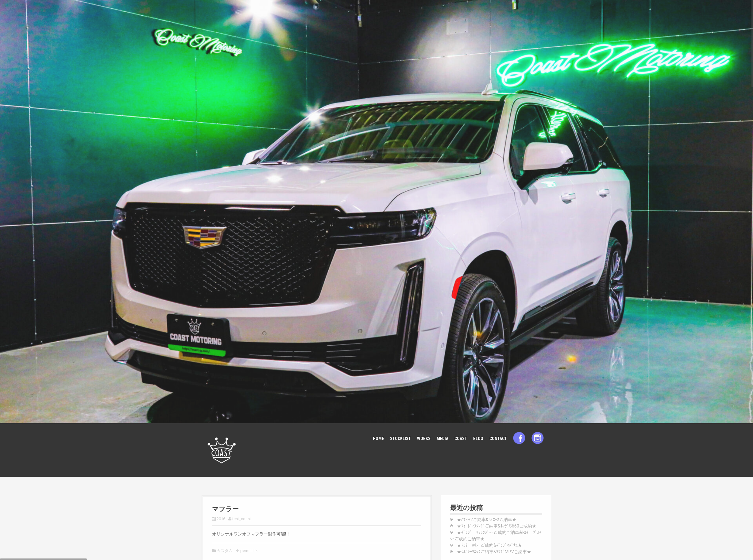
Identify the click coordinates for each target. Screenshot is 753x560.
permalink (249, 551)
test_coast (242, 519)
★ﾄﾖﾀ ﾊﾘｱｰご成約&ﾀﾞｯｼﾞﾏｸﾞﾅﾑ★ (489, 545)
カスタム (225, 551)
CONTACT (498, 439)
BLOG (478, 439)
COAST (461, 439)
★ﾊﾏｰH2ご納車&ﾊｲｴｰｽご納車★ (487, 520)
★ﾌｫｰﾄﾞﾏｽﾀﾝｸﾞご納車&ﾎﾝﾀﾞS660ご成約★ (497, 526)
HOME (378, 439)
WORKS (424, 439)
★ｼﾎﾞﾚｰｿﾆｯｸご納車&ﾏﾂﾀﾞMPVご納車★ (494, 552)
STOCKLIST (400, 439)
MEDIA (442, 439)
